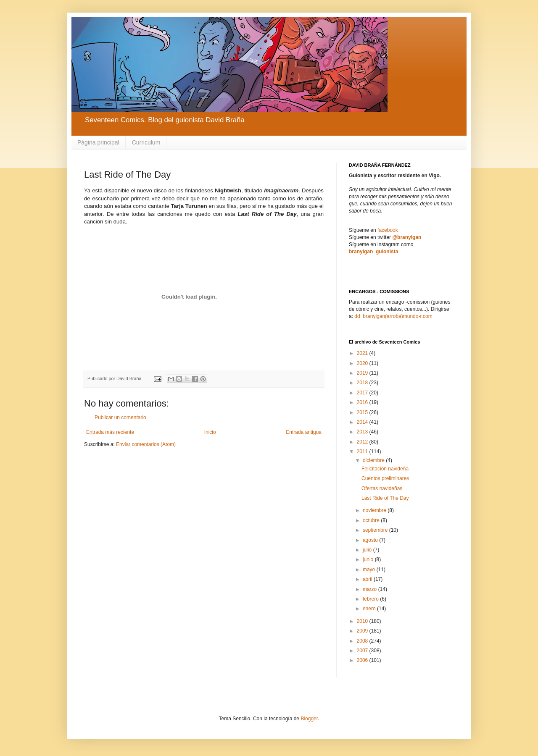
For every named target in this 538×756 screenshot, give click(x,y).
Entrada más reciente (110, 432)
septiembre (376, 530)
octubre (372, 520)
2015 (363, 412)
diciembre (374, 460)
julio (368, 550)
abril (368, 579)
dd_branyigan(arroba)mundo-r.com (393, 316)
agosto (371, 540)
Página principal (98, 142)
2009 (363, 631)
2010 (363, 621)
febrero (371, 599)
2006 (363, 660)
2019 (363, 373)
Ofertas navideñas (382, 488)
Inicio (210, 432)
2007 (363, 651)
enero (370, 609)
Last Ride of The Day (385, 498)
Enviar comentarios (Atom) (146, 444)
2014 (363, 422)
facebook (388, 230)
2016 (363, 402)
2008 (363, 641)
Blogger (309, 719)
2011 (363, 451)
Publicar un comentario (120, 417)
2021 (363, 353)
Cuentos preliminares (385, 478)
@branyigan (407, 237)
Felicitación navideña (385, 469)
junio (369, 559)
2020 (363, 363)
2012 (363, 442)
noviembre (375, 510)
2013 (363, 432)
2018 (363, 383)
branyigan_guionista (373, 252)
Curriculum (146, 142)
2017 (363, 393)
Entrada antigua (304, 432)
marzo (371, 589)
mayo (370, 570)
